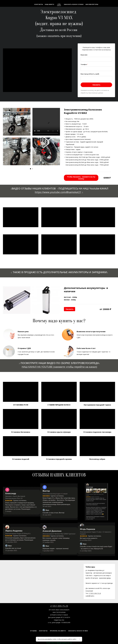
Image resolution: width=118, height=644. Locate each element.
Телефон (84, 64)
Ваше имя (84, 55)
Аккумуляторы (92, 4)
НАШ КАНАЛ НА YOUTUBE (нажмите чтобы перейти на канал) (59, 367)
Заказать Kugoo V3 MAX (74, 4)
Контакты (39, 4)
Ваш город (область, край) (90, 74)
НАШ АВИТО (50, 4)
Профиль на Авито (58, 631)
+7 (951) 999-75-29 (95, 593)
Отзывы (33, 631)
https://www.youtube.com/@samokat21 (58, 192)
